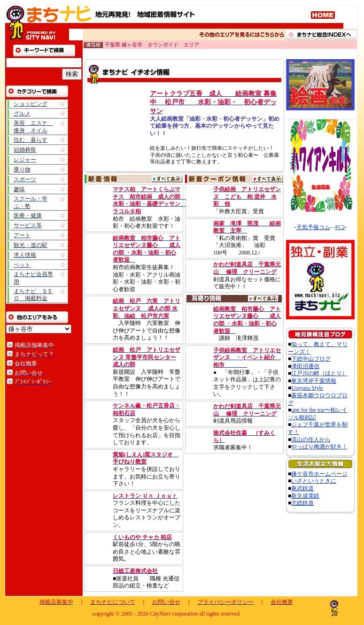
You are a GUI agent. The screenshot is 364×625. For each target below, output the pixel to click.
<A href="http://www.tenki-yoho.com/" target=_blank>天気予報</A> (321, 223)
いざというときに (314, 481)
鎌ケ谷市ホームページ (319, 474)
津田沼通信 (305, 366)
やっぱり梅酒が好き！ (319, 447)
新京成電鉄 (305, 496)
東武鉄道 (302, 488)
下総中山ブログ (311, 359)
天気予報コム (313, 227)
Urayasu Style (307, 388)
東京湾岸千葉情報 (314, 381)
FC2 (340, 227)
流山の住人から (311, 440)
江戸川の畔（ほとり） (319, 373)
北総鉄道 (302, 503)
